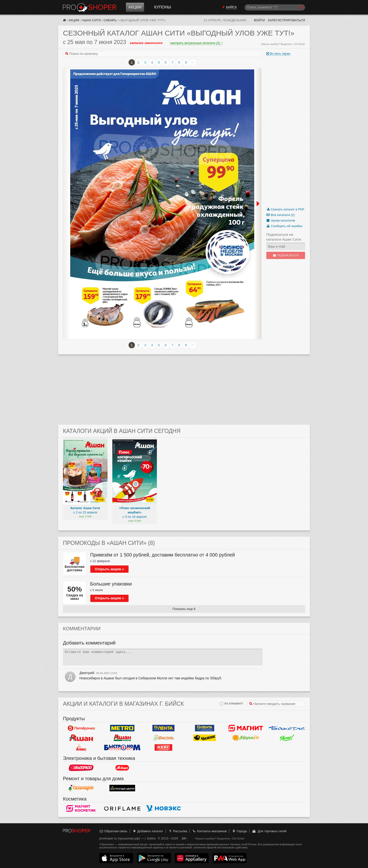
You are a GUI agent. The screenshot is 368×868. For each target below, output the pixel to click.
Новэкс (163, 809)
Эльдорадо (81, 768)
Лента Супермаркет (205, 728)
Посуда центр (122, 788)
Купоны (163, 7)
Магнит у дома (246, 728)
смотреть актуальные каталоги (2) (196, 43)
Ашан (81, 738)
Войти (259, 20)
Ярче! (287, 738)
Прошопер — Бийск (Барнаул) (90, 7)
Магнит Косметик (81, 809)
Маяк (163, 748)
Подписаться (286, 255)
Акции (135, 7)
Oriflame (122, 809)
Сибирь (110, 20)
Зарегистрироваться (286, 20)
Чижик (205, 738)
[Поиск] (275, 7)
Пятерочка (81, 728)
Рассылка (178, 831)
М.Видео (122, 768)
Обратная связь (113, 831)
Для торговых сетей (269, 831)
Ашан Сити (91, 20)
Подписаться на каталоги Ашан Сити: (284, 237)
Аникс (81, 748)
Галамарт (81, 788)
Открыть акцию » (109, 569)
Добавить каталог (148, 831)
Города (239, 831)
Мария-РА (246, 738)
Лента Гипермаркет (163, 728)
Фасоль (163, 738)
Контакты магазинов (209, 831)
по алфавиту (231, 704)
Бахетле (287, 728)
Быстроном (122, 748)
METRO (122, 728)
